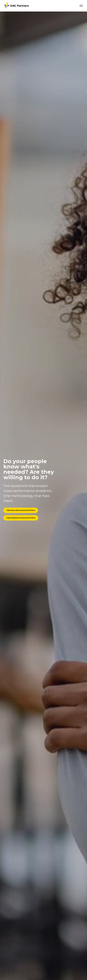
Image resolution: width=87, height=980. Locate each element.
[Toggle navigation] (81, 6)
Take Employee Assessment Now (21, 518)
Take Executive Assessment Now (21, 510)
